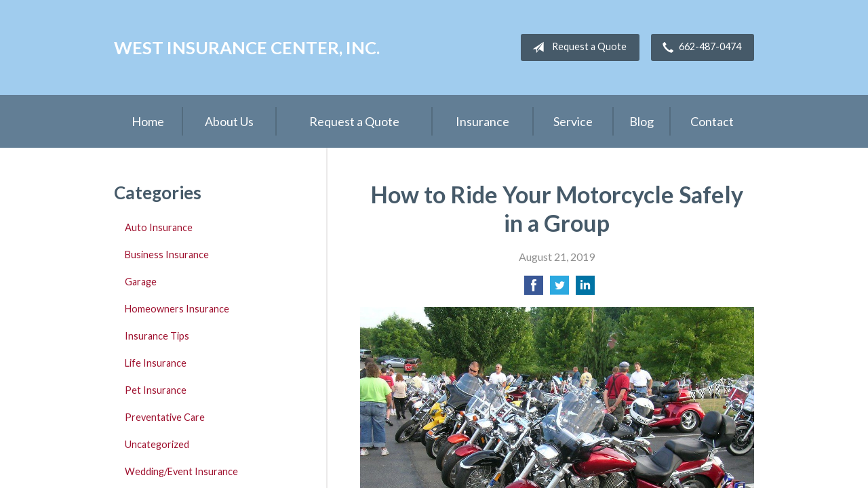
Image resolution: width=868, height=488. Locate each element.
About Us (229, 121)
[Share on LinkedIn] (585, 289)
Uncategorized (157, 444)
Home (148, 121)
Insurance (482, 121)
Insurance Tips (157, 336)
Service (573, 121)
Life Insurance (156, 363)
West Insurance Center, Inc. (247, 47)
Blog (642, 121)
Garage (141, 282)
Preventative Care (165, 417)
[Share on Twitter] (559, 289)
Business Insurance (167, 255)
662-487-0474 (699, 47)
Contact (712, 121)
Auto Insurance (159, 227)
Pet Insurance (156, 390)
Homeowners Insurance (177, 309)
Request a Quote (577, 47)
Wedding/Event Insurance (181, 471)
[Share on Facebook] (534, 289)
